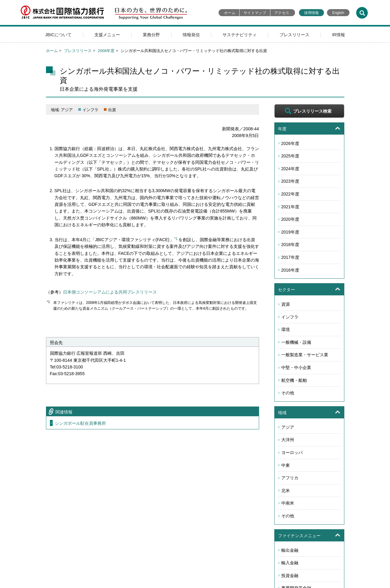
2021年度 (290, 207)
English (338, 13)
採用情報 (311, 13)
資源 (286, 304)
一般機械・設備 (296, 342)
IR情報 (339, 35)
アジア (288, 427)
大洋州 (288, 440)
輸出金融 (290, 550)
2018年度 (290, 245)
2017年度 (290, 257)
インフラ (290, 317)
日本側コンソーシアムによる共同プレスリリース (110, 292)
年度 (282, 129)
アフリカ (290, 478)
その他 (288, 393)
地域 (282, 413)
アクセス (282, 13)
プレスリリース (294, 35)
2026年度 (290, 143)
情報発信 (191, 35)
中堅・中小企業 (296, 368)
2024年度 (290, 169)
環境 (286, 329)
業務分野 (151, 35)
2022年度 (290, 194)
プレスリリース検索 (312, 111)
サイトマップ (255, 13)
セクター (286, 290)
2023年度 (290, 181)
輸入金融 (290, 563)
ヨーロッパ (292, 452)
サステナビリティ (240, 35)
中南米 (288, 503)
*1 (176, 239)
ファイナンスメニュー (299, 536)
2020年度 (290, 219)
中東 (286, 465)
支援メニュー (107, 35)
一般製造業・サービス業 (305, 355)
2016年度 (290, 270)
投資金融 (290, 576)
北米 (286, 491)
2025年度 (290, 156)
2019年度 (290, 232)
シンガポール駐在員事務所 (80, 423)
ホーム (230, 13)
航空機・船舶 (294, 380)
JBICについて (58, 35)
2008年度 (106, 51)
